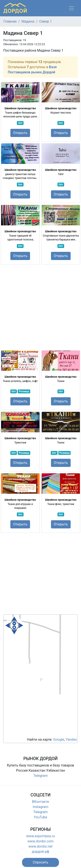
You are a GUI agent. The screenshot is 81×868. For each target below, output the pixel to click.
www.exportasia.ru (40, 836)
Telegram (40, 776)
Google (59, 739)
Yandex (71, 739)
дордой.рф (40, 852)
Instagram (40, 807)
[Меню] (71, 8)
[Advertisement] (40, 307)
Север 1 (46, 21)
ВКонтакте (40, 802)
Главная (10, 21)
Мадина (28, 21)
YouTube (40, 817)
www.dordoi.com (40, 841)
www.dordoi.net (41, 846)
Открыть (20, 133)
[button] (41, 862)
